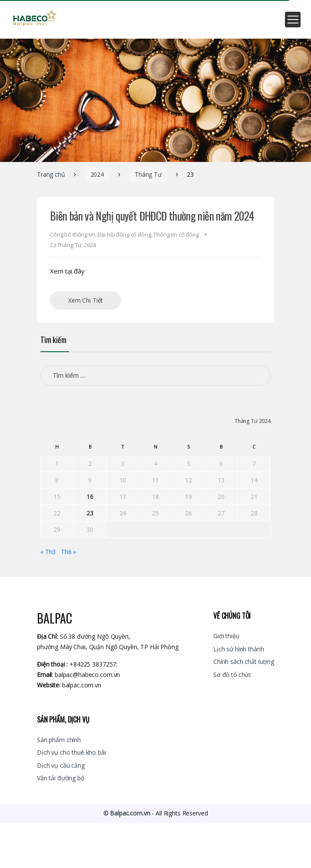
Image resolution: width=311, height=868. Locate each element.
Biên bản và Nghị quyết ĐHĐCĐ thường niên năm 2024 (152, 216)
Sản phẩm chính (59, 740)
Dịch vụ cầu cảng (61, 765)
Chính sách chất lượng (244, 662)
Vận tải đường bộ (61, 778)
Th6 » (68, 552)
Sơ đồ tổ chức (232, 675)
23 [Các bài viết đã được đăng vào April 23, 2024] (90, 513)
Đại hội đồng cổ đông (124, 234)
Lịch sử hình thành (238, 649)
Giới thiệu (226, 636)
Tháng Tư (148, 174)
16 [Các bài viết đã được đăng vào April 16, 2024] (90, 497)
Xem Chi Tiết (86, 300)
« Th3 (48, 552)
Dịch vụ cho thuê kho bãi (71, 752)
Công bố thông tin (73, 234)
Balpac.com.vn (130, 813)
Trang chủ (51, 174)
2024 (97, 174)
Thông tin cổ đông (176, 234)
